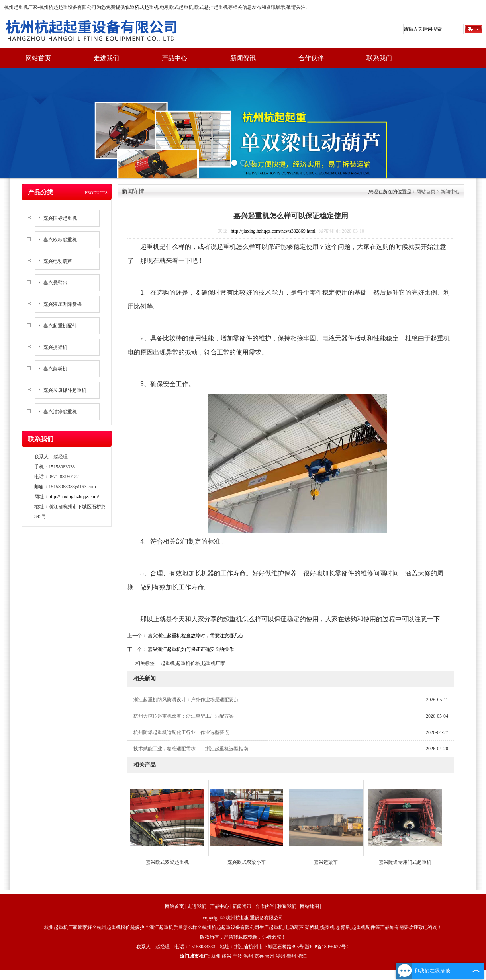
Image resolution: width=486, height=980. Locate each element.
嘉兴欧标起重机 (60, 240)
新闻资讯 (243, 58)
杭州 (216, 956)
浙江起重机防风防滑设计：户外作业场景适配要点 (186, 700)
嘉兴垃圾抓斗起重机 (65, 390)
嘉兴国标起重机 (60, 218)
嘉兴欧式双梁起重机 (167, 862)
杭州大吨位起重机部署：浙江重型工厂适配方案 (184, 716)
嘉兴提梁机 (55, 347)
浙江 (302, 956)
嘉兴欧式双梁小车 (247, 862)
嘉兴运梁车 (326, 862)
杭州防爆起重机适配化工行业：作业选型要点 (181, 732)
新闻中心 (450, 192)
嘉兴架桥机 (55, 369)
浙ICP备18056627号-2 (327, 947)
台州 (270, 956)
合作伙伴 (311, 58)
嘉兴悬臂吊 (55, 283)
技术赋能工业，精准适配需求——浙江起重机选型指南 (191, 749)
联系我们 (379, 58)
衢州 (291, 956)
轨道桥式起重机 (142, 7)
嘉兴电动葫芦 (58, 261)
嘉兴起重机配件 (60, 326)
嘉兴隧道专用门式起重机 (405, 862)
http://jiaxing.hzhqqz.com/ (74, 497)
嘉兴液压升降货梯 (63, 304)
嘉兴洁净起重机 (60, 412)
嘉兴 (259, 956)
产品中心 (174, 58)
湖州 (280, 956)
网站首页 (38, 58)
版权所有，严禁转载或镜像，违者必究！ (243, 937)
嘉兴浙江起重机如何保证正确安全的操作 (190, 649)
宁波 (237, 956)
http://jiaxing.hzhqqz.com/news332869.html (273, 231)
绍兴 (227, 956)
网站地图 (310, 906)
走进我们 (106, 58)
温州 (248, 956)
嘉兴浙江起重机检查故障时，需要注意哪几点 (195, 636)
